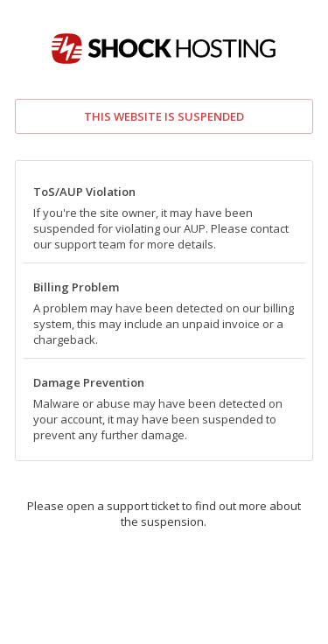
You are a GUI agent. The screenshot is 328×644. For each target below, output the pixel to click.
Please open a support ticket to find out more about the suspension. (164, 514)
